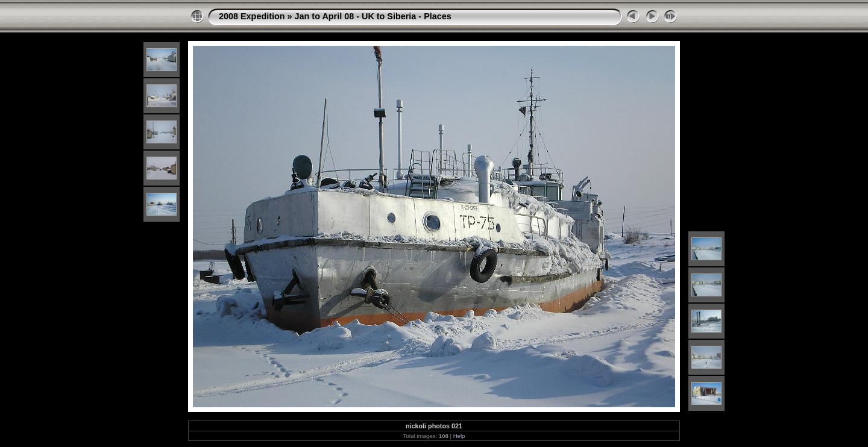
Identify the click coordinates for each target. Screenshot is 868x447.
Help (459, 436)
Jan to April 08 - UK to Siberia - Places (373, 16)
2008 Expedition (252, 16)
